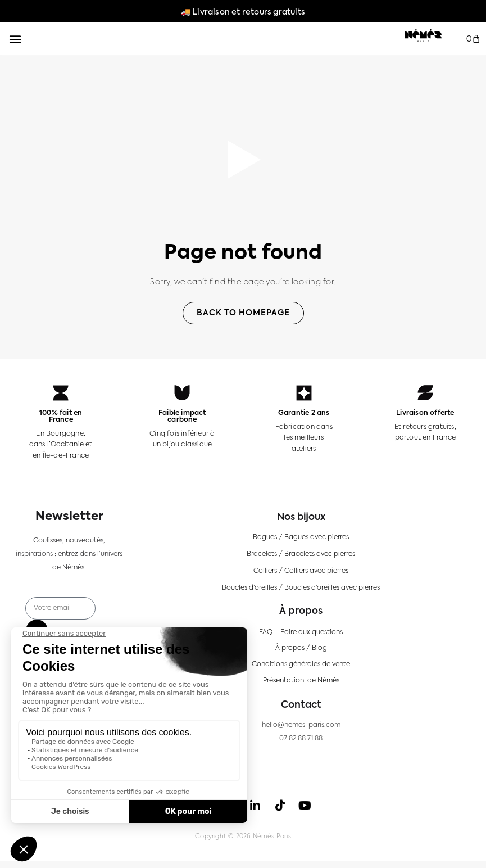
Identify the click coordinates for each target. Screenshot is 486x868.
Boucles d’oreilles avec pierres (332, 588)
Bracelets (262, 554)
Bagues (265, 537)
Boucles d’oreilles (249, 588)
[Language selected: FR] (452, 857)
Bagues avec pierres (317, 537)
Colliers (265, 571)
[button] (15, 39)
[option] (447, 857)
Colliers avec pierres (316, 571)
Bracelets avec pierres (320, 554)
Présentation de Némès (301, 681)
